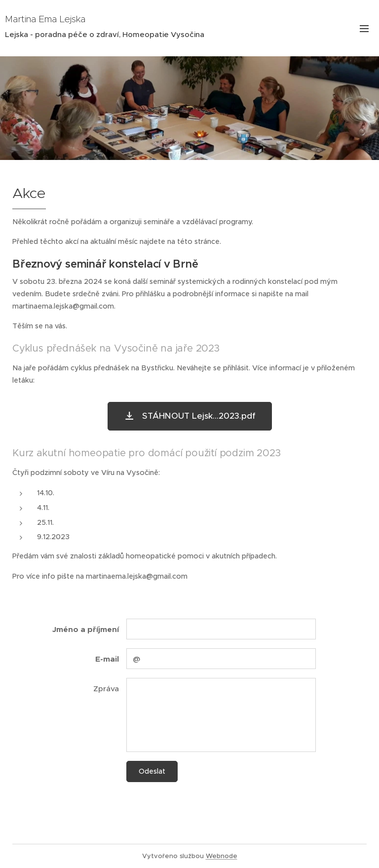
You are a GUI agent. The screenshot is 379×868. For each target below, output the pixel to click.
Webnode (222, 856)
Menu (364, 29)
